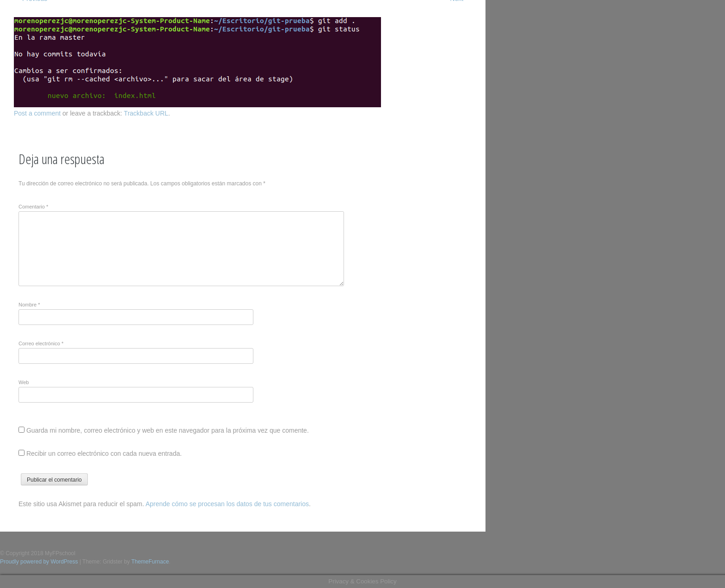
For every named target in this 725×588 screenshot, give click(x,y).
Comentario (33, 207)
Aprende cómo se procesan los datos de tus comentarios (227, 504)
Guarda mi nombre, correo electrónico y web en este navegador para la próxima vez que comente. (168, 430)
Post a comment (37, 113)
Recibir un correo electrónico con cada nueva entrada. (104, 453)
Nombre (29, 305)
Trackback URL (146, 113)
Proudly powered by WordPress (39, 562)
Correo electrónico (41, 343)
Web (24, 382)
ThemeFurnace (150, 562)
